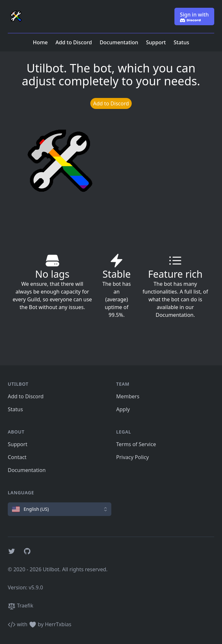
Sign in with (194, 17)
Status (182, 42)
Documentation (119, 42)
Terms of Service (136, 444)
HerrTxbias (58, 624)
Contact (17, 457)
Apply (123, 409)
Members (128, 396)
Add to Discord (74, 42)
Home (40, 42)
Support (156, 42)
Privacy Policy (133, 457)
